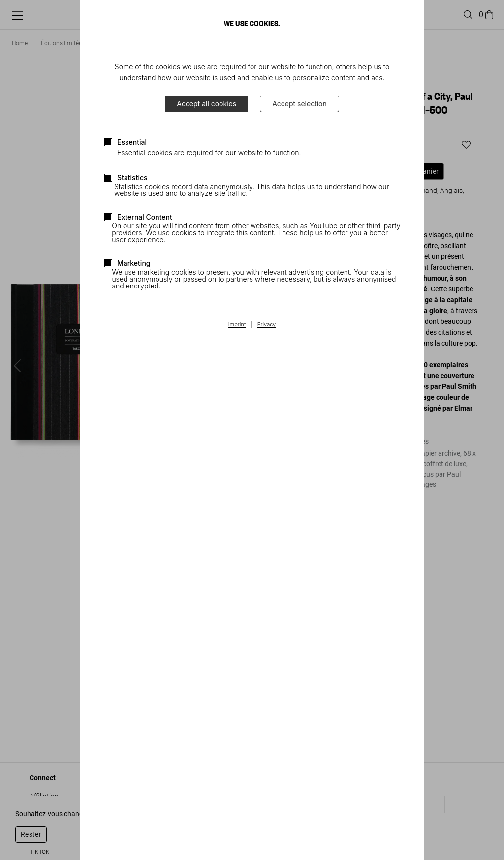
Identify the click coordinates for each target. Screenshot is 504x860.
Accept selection (299, 104)
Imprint (237, 325)
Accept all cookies (206, 104)
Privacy (267, 325)
